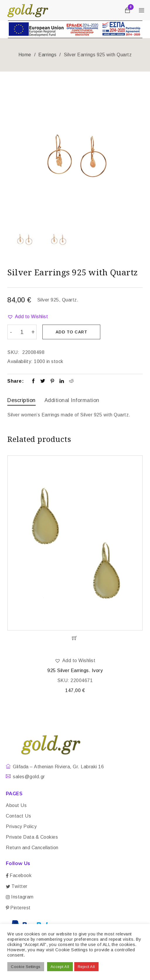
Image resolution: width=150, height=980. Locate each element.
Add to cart (72, 332)
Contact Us (18, 816)
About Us (16, 805)
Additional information (72, 400)
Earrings (47, 55)
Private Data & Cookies (32, 837)
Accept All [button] (60, 967)
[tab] (21, 401)
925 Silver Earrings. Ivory (75, 670)
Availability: (20, 361)
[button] (28, 317)
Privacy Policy (21, 826)
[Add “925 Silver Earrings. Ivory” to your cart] (75, 638)
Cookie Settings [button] (26, 967)
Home (25, 55)
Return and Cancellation (32, 847)
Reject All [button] (86, 967)
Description (21, 400)
